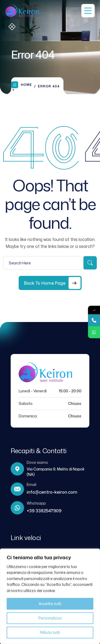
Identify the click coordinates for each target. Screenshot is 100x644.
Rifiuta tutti (50, 632)
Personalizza (50, 618)
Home (22, 85)
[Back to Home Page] (50, 283)
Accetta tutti (50, 604)
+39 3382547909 (44, 511)
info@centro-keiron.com (52, 492)
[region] (50, 596)
